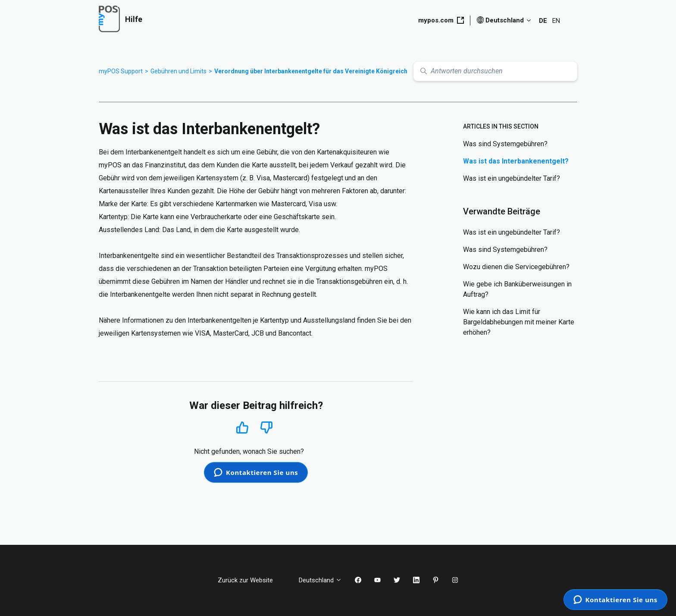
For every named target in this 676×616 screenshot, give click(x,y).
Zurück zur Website (252, 580)
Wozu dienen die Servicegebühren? (516, 267)
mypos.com (441, 20)
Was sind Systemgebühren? (505, 144)
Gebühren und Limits (178, 71)
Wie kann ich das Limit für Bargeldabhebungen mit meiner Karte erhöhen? (519, 322)
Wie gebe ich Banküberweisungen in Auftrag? (517, 289)
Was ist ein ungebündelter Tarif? (512, 178)
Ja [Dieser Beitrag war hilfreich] (243, 427)
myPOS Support (121, 71)
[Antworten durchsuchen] (495, 71)
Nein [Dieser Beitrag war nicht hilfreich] (266, 428)
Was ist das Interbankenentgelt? (516, 161)
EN (556, 21)
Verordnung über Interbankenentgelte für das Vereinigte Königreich (311, 71)
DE (543, 21)
